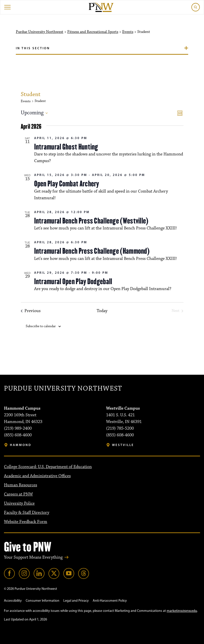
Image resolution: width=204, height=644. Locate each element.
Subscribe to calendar (41, 326)
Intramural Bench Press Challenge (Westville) (91, 221)
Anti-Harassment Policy (110, 601)
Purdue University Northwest (40, 32)
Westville (123, 445)
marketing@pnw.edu (182, 611)
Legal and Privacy (76, 601)
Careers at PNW (18, 494)
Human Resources (21, 485)
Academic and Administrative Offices (37, 476)
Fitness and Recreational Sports (93, 32)
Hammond (21, 445)
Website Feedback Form (26, 522)
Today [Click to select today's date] (102, 311)
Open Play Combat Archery (67, 184)
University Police (19, 503)
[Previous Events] (31, 311)
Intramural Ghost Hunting (66, 147)
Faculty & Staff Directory (27, 513)
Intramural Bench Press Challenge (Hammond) (92, 251)
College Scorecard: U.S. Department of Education (48, 467)
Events (128, 32)
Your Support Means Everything (33, 557)
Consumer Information (43, 601)
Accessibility (13, 601)
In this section (33, 48)
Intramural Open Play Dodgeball (73, 281)
